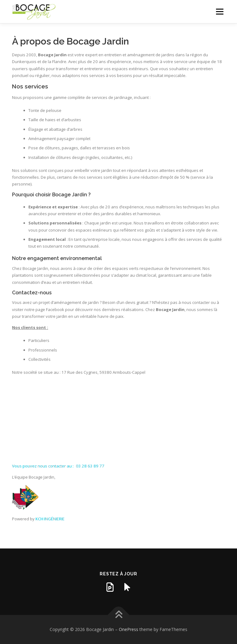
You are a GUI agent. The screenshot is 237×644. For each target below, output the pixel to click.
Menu (220, 11)
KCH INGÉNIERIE (50, 519)
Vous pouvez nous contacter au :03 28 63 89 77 (58, 466)
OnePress (129, 629)
